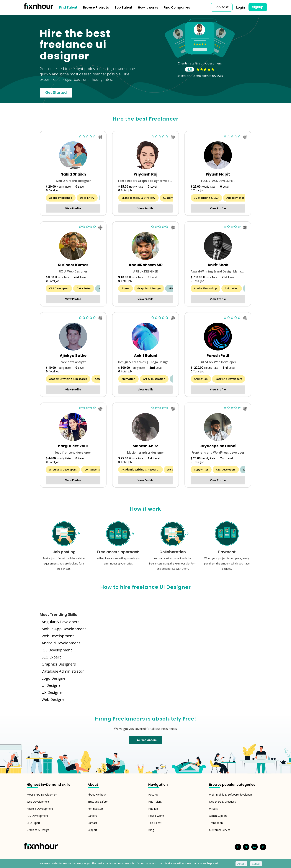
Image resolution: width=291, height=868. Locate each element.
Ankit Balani (146, 356)
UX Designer (52, 692)
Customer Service (220, 830)
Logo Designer (54, 678)
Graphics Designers (59, 664)
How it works (148, 7)
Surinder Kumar (73, 265)
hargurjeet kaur (73, 446)
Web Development (58, 636)
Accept (241, 864)
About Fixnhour (97, 795)
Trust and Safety (98, 802)
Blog (151, 830)
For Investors (96, 809)
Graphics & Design (38, 830)
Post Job (153, 795)
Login (241, 7)
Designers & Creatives (223, 802)
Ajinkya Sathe (73, 356)
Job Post (222, 7)
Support (92, 830)
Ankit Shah (218, 265)
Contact (92, 823)
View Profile (73, 208)
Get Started (56, 93)
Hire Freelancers (146, 740)
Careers (92, 816)
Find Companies (177, 7)
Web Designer (54, 699)
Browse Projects (96, 7)
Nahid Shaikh (73, 174)
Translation (216, 823)
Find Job (153, 809)
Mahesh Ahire (145, 446)
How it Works (156, 816)
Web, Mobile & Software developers (231, 795)
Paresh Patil (218, 356)
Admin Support (218, 816)
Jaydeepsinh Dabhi (218, 446)
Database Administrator (63, 671)
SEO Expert (51, 657)
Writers (213, 809)
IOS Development (57, 650)
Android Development (61, 643)
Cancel (256, 864)
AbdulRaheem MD (146, 265)
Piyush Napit (218, 174)
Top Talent (123, 7)
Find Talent (68, 7)
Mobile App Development (64, 629)
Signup (258, 7)
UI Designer (52, 685)
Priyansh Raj (145, 174)
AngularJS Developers (61, 622)
